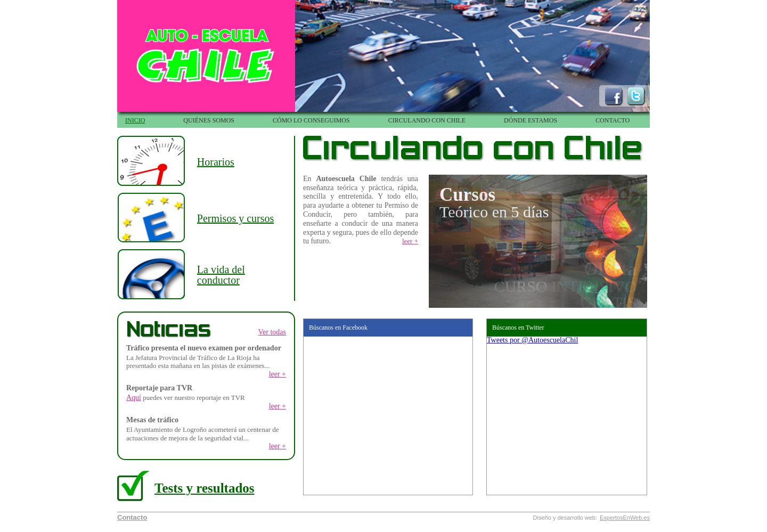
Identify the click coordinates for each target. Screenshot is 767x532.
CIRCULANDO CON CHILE (427, 120)
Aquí (134, 398)
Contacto (132, 517)
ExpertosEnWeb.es (625, 518)
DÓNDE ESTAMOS (531, 120)
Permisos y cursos (235, 218)
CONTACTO (613, 120)
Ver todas (272, 332)
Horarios (216, 162)
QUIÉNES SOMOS (209, 120)
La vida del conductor (221, 275)
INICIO (135, 120)
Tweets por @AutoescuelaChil (532, 340)
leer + (278, 374)
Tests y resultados (205, 488)
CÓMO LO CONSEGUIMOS (311, 120)
